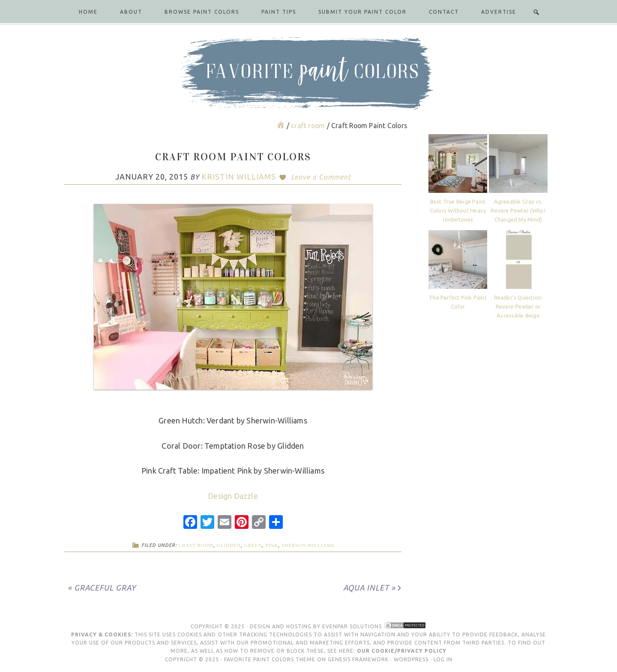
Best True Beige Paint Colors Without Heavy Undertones (458, 210)
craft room (196, 545)
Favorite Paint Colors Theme (270, 659)
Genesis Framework (358, 659)
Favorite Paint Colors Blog (308, 73)
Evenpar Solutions (352, 626)
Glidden (229, 545)
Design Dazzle (233, 496)
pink (272, 545)
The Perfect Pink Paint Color (458, 302)
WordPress (411, 659)
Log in (443, 659)
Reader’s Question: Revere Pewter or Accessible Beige (518, 306)
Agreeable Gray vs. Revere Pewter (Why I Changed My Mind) (518, 210)
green (253, 545)
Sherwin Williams (308, 545)
